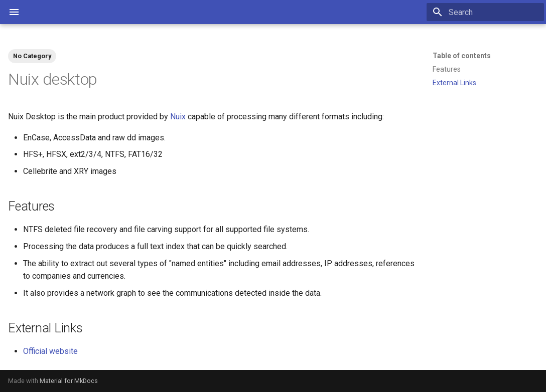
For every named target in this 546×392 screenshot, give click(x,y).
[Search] (485, 12)
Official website (50, 351)
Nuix (178, 117)
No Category (32, 56)
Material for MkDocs (69, 381)
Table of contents (462, 56)
